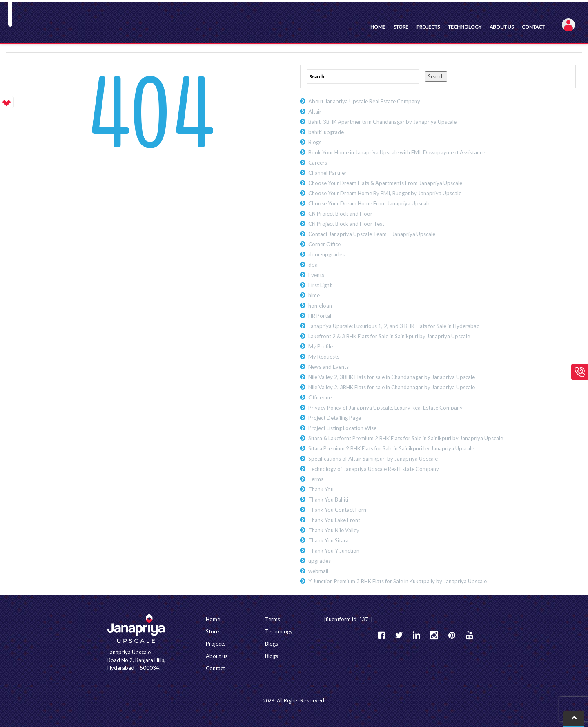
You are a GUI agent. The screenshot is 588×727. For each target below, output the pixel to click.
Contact (533, 27)
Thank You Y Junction (334, 551)
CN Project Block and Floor (340, 214)
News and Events (329, 367)
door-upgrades (326, 254)
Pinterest (452, 635)
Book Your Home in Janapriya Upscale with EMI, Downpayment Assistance (397, 152)
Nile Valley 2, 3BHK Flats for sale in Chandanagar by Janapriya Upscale (392, 377)
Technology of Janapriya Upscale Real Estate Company (374, 469)
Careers (318, 163)
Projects (428, 27)
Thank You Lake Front (334, 520)
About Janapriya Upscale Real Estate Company (364, 101)
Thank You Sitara (329, 540)
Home (378, 27)
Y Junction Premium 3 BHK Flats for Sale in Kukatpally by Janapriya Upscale (398, 581)
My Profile (321, 346)
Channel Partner (327, 173)
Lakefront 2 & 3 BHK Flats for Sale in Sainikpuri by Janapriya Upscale (389, 336)
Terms (316, 479)
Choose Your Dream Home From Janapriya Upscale (369, 203)
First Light (320, 285)
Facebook (381, 635)
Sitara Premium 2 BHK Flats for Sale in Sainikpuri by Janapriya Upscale (391, 448)
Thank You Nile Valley (334, 530)
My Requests (324, 357)
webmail (318, 571)
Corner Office (324, 244)
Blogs (315, 142)
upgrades (320, 561)
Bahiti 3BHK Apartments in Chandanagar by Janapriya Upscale (382, 122)
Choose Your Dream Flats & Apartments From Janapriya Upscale (385, 183)
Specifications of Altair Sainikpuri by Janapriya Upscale (373, 459)
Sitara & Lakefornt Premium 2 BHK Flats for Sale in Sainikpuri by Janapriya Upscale (406, 438)
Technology (465, 27)
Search (436, 76)
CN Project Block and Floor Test (346, 224)
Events (316, 275)
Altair (315, 112)
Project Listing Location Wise (342, 428)
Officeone (320, 397)
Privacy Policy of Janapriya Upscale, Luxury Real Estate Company (385, 408)
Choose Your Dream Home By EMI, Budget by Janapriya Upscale (385, 193)
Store (401, 27)
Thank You (321, 489)
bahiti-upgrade (326, 132)
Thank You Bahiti (328, 500)
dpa (313, 265)
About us (502, 27)
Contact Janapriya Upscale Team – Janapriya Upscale (372, 234)
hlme (314, 295)
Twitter (399, 635)
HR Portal (320, 316)
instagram (434, 635)
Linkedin (416, 635)
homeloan (320, 306)
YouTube (469, 635)
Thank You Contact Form (338, 510)
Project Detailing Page (335, 418)
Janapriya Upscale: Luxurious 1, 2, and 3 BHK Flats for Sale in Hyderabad (394, 326)
